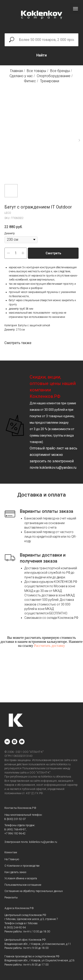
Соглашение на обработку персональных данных (34, 891)
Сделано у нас (21, 76)
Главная (16, 71)
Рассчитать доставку (50, 646)
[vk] (7, 742)
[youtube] (22, 742)
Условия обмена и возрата (21, 878)
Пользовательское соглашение (23, 885)
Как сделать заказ (15, 872)
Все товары (36, 71)
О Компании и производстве (22, 866)
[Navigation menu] (75, 9)
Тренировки (50, 81)
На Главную (12, 859)
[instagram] (14, 742)
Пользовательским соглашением (42, 768)
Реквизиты (11, 898)
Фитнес (30, 81)
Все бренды (60, 71)
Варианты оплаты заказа (47, 511)
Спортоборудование (54, 76)
